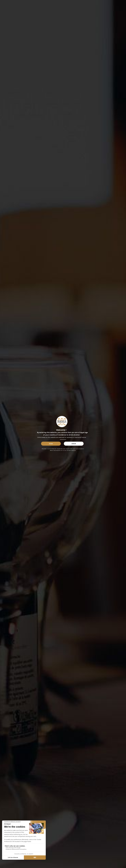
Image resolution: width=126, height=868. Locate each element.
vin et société (67, 450)
